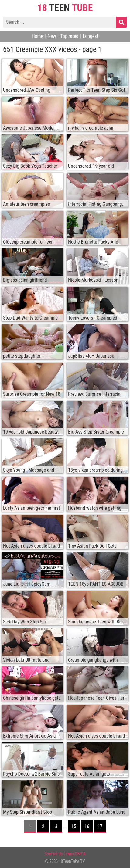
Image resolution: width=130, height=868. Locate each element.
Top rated (70, 36)
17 (100, 826)
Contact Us (54, 854)
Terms (69, 854)
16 (87, 826)
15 (74, 826)
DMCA (80, 854)
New (52, 36)
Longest (91, 36)
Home (38, 36)
